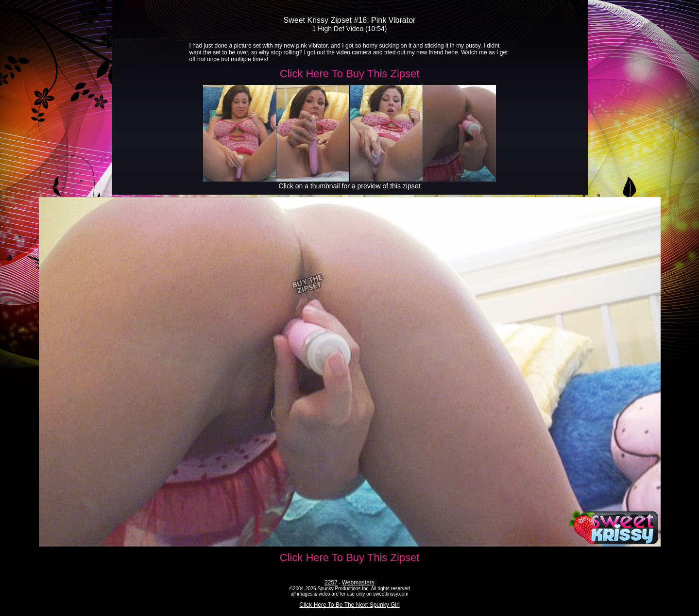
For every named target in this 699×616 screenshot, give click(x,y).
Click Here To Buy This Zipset (350, 74)
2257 (331, 583)
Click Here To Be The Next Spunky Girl (349, 605)
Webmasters (358, 583)
